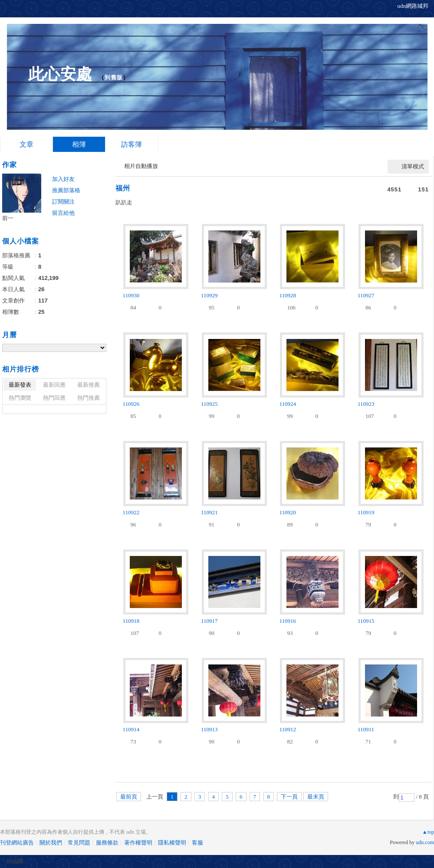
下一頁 (289, 797)
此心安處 (60, 74)
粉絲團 (15, 861)
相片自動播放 (141, 166)
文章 (26, 144)
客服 (197, 843)
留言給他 (63, 213)
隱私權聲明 (172, 843)
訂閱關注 (63, 202)
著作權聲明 (138, 843)
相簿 (79, 144)
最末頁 (316, 797)
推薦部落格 (66, 190)
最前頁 (129, 797)
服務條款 (107, 843)
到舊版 (114, 77)
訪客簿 (132, 144)
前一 (8, 218)
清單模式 (413, 166)
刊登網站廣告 (17, 843)
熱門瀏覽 (20, 398)
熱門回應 (54, 398)
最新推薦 (89, 385)
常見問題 (79, 843)
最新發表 (20, 385)
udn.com (425, 842)
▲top (428, 832)
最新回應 (54, 385)
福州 (123, 188)
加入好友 (63, 179)
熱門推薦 (89, 398)
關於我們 (51, 843)
